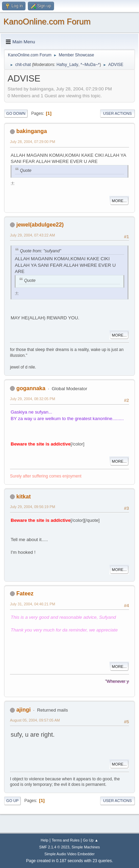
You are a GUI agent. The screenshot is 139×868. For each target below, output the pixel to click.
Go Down (16, 113)
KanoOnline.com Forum (47, 21)
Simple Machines (86, 847)
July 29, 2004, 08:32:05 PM (33, 399)
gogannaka (31, 388)
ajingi (23, 710)
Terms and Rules (66, 840)
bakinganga (31, 131)
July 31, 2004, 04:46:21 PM (33, 604)
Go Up (12, 801)
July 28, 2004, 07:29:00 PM (33, 142)
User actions (117, 113)
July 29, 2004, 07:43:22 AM (33, 235)
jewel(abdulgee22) (40, 225)
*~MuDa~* (90, 65)
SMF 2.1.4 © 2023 (54, 847)
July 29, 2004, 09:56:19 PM (33, 507)
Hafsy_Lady (67, 65)
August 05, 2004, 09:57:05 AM (35, 720)
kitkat (23, 497)
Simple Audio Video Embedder (69, 854)
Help (44, 840)
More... (119, 201)
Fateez (25, 594)
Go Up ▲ (91, 840)
